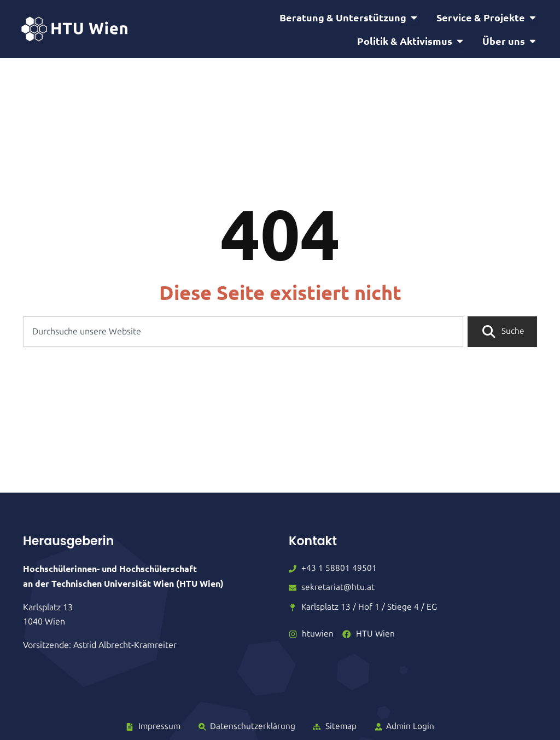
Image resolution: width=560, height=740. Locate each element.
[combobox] (243, 341)
